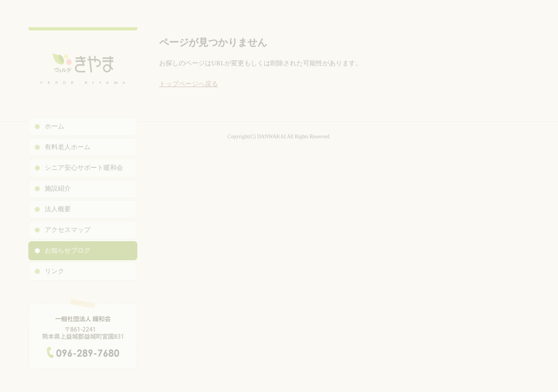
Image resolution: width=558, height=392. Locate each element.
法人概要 (58, 209)
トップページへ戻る (189, 84)
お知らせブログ (68, 250)
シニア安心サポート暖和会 (84, 168)
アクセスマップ (68, 230)
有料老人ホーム (68, 147)
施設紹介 (58, 188)
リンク (54, 271)
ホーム (54, 126)
